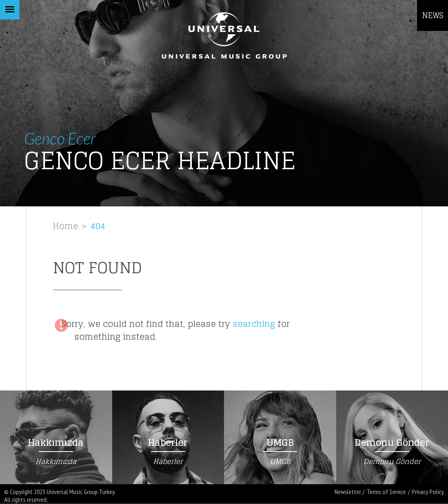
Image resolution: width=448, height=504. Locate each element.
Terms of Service (386, 492)
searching (254, 324)
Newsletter (348, 492)
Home (65, 226)
